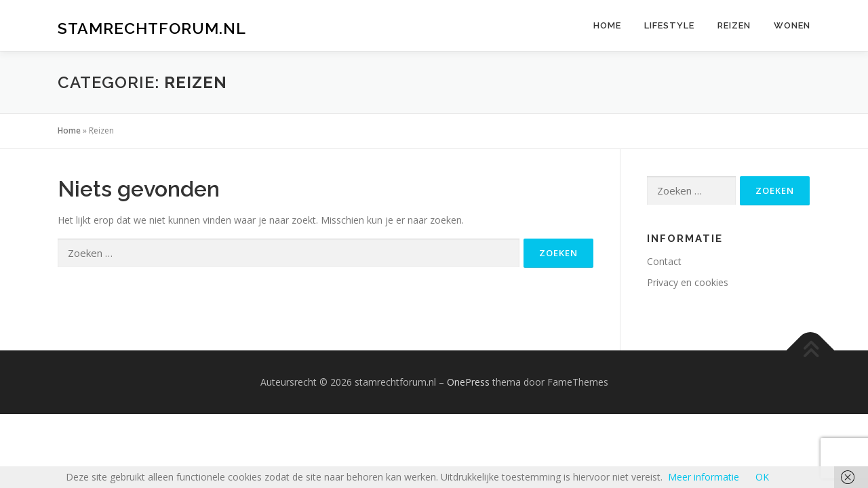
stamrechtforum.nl (152, 27)
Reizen (734, 25)
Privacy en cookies (688, 282)
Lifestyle (669, 25)
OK (762, 477)
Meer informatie (704, 477)
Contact (664, 261)
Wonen (792, 25)
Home (607, 25)
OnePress (468, 382)
